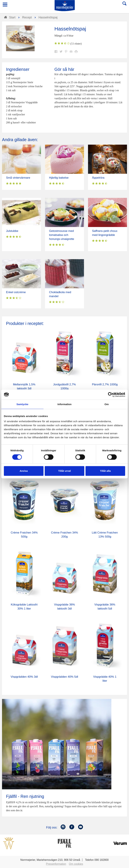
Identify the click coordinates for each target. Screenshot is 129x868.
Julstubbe (12, 231)
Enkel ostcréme (16, 292)
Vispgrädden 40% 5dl (64, 677)
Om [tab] (107, 404)
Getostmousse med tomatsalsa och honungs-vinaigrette (62, 235)
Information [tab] (64, 404)
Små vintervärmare (18, 178)
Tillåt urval (65, 471)
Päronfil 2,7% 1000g (105, 384)
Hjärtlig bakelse (59, 178)
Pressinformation (56, 864)
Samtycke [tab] (22, 404)
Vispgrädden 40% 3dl (24, 677)
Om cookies (76, 864)
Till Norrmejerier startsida (65, 6)
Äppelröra (98, 178)
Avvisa (24, 471)
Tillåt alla (105, 471)
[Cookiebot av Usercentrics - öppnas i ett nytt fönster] (110, 395)
